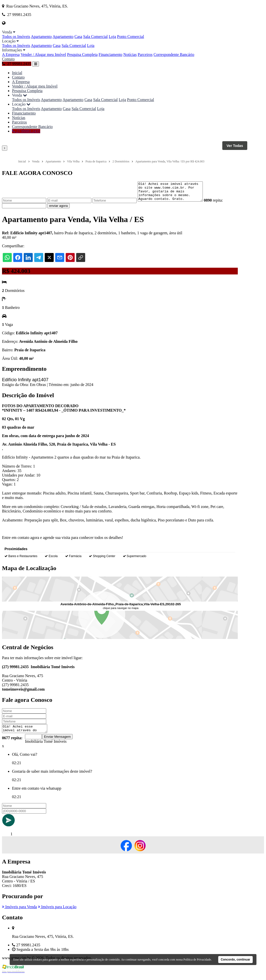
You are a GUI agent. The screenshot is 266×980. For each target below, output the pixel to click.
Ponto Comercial (131, 37)
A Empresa (11, 55)
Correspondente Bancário (174, 55)
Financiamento (111, 55)
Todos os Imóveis (16, 37)
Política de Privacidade (197, 960)
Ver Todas (235, 146)
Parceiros (145, 55)
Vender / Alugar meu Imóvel (43, 55)
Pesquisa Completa (82, 55)
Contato (8, 59)
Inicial (17, 73)
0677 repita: (12, 743)
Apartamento (41, 37)
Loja (112, 37)
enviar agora (58, 209)
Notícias (130, 55)
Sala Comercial (95, 37)
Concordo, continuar (236, 960)
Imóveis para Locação (57, 912)
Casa (78, 37)
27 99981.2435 (17, 64)
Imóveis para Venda (19, 912)
